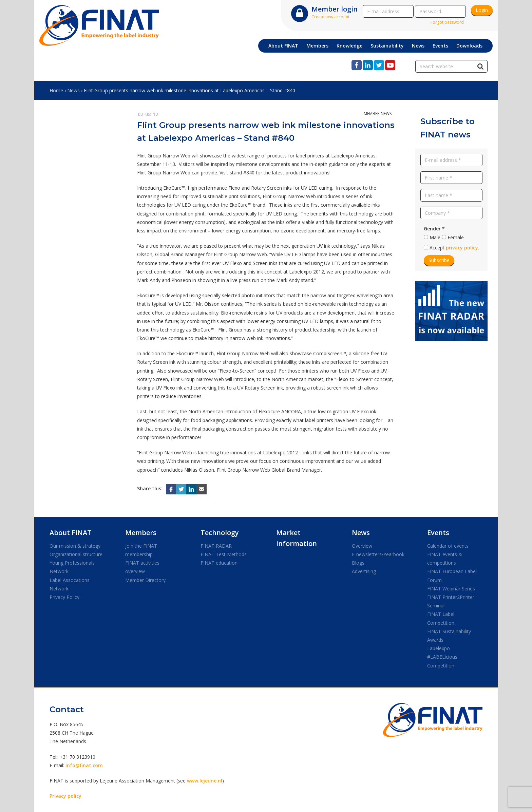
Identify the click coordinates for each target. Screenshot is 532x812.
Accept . (454, 248)
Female (456, 237)
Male (435, 237)
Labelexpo (439, 648)
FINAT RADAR (216, 546)
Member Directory (145, 580)
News (73, 90)
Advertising (364, 571)
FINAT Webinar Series (451, 589)
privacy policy (462, 248)
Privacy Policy (64, 597)
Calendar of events (448, 546)
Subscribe (439, 260)
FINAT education (219, 563)
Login (482, 10)
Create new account (330, 17)
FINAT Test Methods (224, 554)
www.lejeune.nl (205, 781)
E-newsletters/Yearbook (378, 554)
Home (56, 90)
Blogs (358, 563)
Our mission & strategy (75, 546)
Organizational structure (76, 554)
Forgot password (447, 22)
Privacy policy (65, 796)
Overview (362, 546)
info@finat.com (84, 765)
